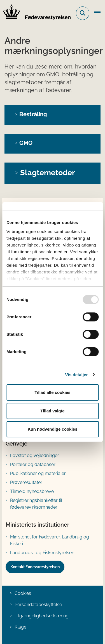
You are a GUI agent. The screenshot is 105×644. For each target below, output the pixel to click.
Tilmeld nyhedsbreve (32, 491)
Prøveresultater (26, 482)
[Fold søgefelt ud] (83, 13)
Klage (20, 627)
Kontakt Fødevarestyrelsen (35, 567)
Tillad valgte (52, 411)
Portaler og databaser (33, 464)
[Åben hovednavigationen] (99, 13)
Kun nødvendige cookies (53, 429)
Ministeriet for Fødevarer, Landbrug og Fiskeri (50, 540)
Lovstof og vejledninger (35, 455)
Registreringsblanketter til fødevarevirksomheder (36, 504)
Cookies (23, 593)
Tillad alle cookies (52, 392)
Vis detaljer (77, 375)
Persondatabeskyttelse (38, 605)
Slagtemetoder (47, 172)
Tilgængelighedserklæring (42, 616)
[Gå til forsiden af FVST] (35, 13)
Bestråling (33, 114)
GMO (26, 143)
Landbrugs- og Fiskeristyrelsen (42, 553)
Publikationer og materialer (38, 473)
